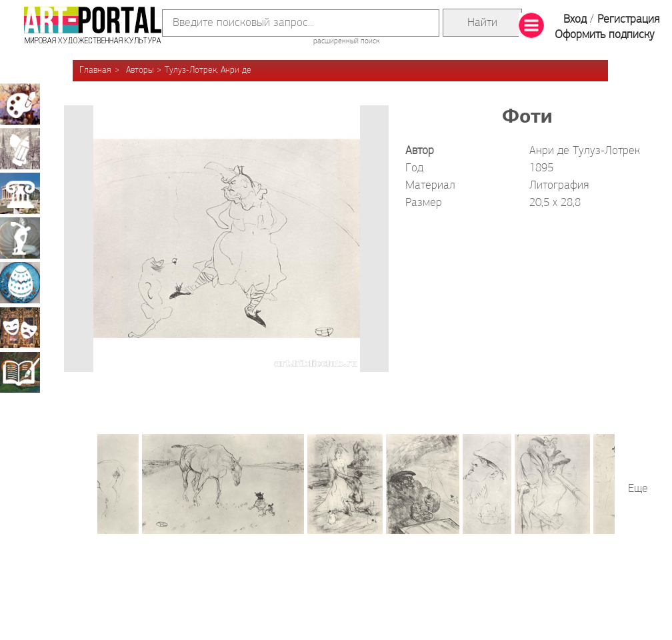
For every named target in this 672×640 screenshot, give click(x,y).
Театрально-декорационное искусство (20, 327)
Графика (20, 149)
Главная (95, 70)
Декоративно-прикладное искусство (20, 283)
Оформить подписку (605, 35)
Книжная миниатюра (20, 372)
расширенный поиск (346, 41)
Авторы (140, 70)
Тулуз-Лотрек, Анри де (208, 70)
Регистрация (628, 20)
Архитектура (20, 193)
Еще (638, 489)
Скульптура (20, 238)
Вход (575, 20)
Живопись (20, 104)
